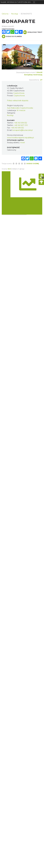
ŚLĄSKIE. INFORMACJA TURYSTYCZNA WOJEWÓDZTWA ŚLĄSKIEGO (16, 2)
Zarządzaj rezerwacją (33, 75)
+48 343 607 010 (21, 125)
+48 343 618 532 (20, 123)
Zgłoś (39, 72)
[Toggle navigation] (34, 2)
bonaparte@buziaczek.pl (23, 130)
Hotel (22, 143)
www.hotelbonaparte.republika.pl (20, 138)
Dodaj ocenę (33, 164)
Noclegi (10, 115)
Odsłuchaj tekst (33, 32)
